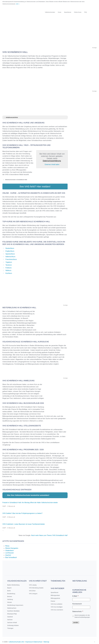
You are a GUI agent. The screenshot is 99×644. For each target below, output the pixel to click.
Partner (53, 600)
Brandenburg (11, 593)
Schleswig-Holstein (13, 624)
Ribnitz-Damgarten (12, 547)
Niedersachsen (12, 607)
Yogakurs (9, 261)
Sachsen (10, 619)
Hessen (10, 601)
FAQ (85, 12)
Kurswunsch (77, 603)
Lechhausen (10, 552)
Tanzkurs (9, 264)
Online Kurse (78, 12)
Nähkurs (8, 269)
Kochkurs (9, 272)
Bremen (10, 596)
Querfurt (8, 554)
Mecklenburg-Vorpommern (15, 604)
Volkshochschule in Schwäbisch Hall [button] (15, 180)
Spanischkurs (10, 253)
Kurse (60, 12)
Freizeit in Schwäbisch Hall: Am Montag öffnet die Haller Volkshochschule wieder (30, 502)
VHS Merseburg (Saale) (36, 587)
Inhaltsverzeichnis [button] (11, 117)
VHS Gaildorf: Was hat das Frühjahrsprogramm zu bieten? (22, 512)
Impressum (29, 641)
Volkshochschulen (50, 12)
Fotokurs (9, 267)
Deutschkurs (10, 247)
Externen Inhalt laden (52, 164)
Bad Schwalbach (11, 556)
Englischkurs (10, 250)
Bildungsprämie (55, 597)
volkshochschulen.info (16, 641)
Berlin (9, 590)
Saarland (10, 616)
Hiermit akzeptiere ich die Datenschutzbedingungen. (82, 615)
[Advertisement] (49, 33)
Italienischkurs (10, 256)
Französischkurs (11, 258)
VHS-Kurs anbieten (57, 603)
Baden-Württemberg (13, 584)
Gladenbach (9, 550)
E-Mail (75, 595)
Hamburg (10, 598)
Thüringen (10, 627)
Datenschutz (78, 611)
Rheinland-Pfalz (12, 613)
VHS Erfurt (32, 590)
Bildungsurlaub (55, 594)
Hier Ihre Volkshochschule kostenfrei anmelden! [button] (27, 494)
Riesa (7, 545)
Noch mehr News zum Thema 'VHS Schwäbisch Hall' (49, 534)
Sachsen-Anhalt (12, 622)
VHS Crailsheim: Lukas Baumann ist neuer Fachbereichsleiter (24, 523)
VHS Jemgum (33, 593)
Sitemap (46, 641)
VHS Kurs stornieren (57, 609)
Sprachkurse (68, 12)
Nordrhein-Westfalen (13, 610)
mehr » (18, 4)
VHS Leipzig (33, 584)
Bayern (9, 587)
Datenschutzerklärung (52, 161)
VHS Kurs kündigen (57, 606)
